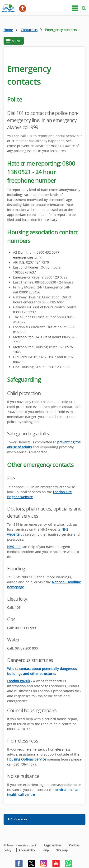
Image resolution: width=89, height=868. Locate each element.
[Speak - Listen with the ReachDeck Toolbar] (23, 9)
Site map (62, 850)
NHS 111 (14, 547)
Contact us (29, 30)
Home (8, 30)
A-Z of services (17, 819)
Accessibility (27, 850)
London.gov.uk (19, 681)
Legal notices (53, 845)
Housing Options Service (27, 759)
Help (46, 850)
